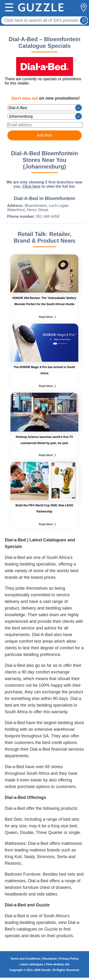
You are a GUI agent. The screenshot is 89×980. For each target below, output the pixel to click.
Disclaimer (50, 959)
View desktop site (58, 964)
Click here (31, 186)
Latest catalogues (31, 964)
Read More (47, 317)
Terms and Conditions (25, 959)
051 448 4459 (48, 216)
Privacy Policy (69, 959)
